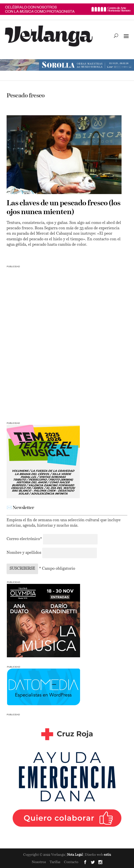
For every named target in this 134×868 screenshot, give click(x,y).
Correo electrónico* (25, 539)
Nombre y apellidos (24, 553)
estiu (107, 855)
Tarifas (55, 862)
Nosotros (39, 862)
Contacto (71, 862)
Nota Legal (75, 855)
